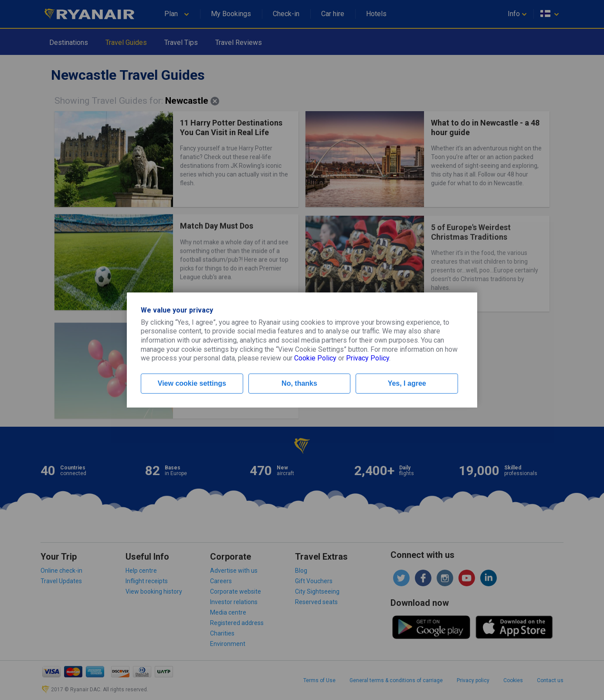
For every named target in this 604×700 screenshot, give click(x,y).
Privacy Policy (368, 358)
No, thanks (299, 383)
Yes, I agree (407, 383)
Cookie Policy (315, 358)
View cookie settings (192, 383)
